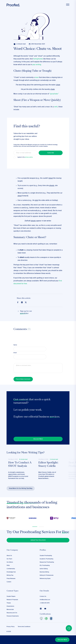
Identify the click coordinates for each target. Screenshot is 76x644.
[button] (35, 527)
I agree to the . (25, 157)
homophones (38, 59)
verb (56, 107)
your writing (37, 65)
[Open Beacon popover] (69, 628)
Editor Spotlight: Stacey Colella (48, 465)
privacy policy (29, 157)
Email (15, 353)
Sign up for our (26, 313)
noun (37, 77)
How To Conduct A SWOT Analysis (20, 465)
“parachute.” (54, 94)
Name (15, 345)
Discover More (62, 640)
